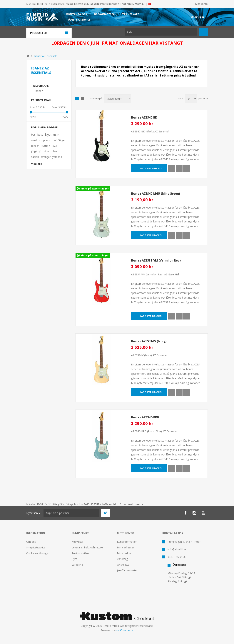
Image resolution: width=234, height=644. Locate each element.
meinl (37, 151)
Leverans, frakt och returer (88, 547)
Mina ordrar (124, 553)
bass (40, 135)
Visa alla (37, 164)
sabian (35, 157)
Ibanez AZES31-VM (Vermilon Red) (156, 260)
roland (55, 151)
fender (35, 146)
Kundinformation (127, 542)
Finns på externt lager (95, 189)
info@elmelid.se (110, 4)
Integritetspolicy (36, 547)
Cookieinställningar (38, 553)
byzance (52, 135)
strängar (46, 157)
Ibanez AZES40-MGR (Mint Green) (156, 194)
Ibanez (39, 91)
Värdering (77, 565)
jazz (54, 146)
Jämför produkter (127, 570)
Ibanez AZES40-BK (144, 117)
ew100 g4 (59, 140)
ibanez (45, 146)
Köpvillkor (77, 542)
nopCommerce (124, 630)
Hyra (74, 559)
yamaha (57, 157)
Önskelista (123, 565)
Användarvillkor (81, 553)
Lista (83, 99)
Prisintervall (41, 100)
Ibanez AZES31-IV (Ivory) (149, 341)
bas (33, 135)
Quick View (172, 168)
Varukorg (122, 559)
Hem (28, 56)
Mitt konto (201, 4)
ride (47, 151)
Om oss (31, 542)
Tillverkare (40, 86)
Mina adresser (126, 547)
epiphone (45, 140)
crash (34, 140)
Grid (77, 99)
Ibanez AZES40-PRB (145, 417)
